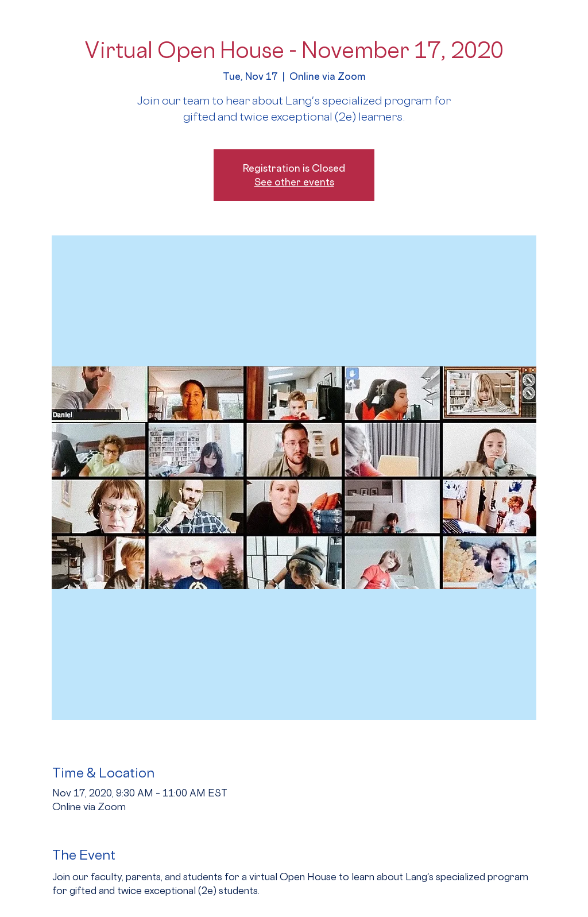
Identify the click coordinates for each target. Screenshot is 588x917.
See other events (294, 182)
